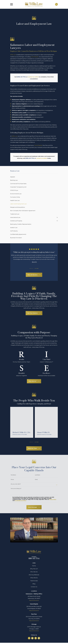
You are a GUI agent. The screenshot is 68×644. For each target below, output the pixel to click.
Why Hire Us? (34, 569)
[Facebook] (36, 638)
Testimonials (34, 581)
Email (36, 480)
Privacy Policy (53, 499)
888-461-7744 (34, 559)
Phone (12, 480)
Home (34, 566)
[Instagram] (39, 638)
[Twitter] (29, 638)
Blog (34, 584)
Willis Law (13, 55)
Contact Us (34, 587)
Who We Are (34, 572)
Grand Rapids (35, 57)
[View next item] (36, 268)
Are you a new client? (16, 484)
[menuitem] (34, 177)
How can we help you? (16, 489)
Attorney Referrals (34, 575)
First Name (13, 475)
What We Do (34, 578)
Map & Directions (34, 600)
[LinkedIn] (32, 638)
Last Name (38, 475)
